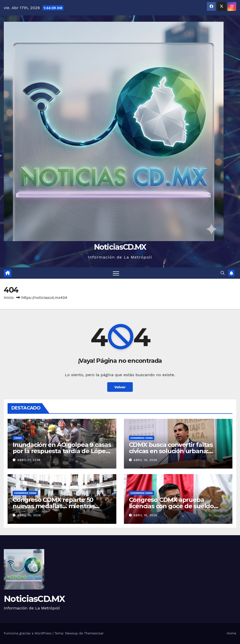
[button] (223, 273)
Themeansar (94, 633)
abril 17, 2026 (29, 460)
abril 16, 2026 (145, 460)
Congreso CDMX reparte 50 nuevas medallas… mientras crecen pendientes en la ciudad (59, 506)
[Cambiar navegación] (116, 273)
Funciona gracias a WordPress (28, 633)
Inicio (9, 298)
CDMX (18, 438)
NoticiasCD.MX (120, 247)
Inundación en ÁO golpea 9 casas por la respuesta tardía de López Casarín (62, 451)
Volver (120, 387)
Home (232, 633)
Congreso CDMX (142, 438)
